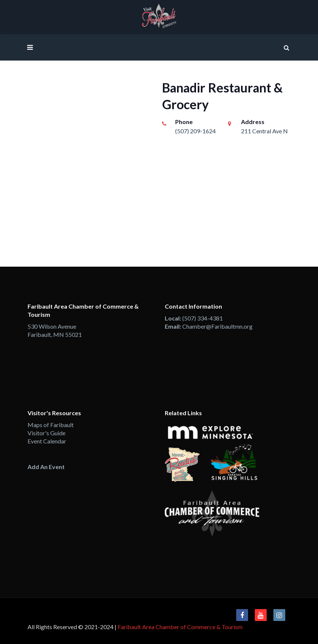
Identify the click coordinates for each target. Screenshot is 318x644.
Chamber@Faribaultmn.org (217, 326)
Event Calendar (47, 441)
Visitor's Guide (46, 433)
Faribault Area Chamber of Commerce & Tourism (180, 627)
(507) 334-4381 (203, 318)
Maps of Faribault (51, 425)
